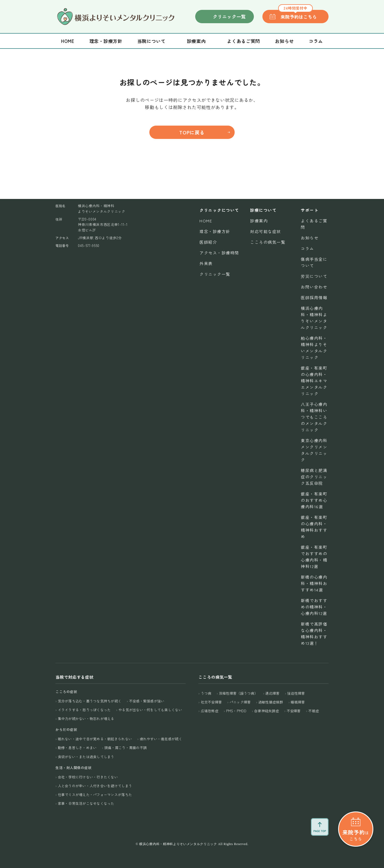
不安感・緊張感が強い (147, 701)
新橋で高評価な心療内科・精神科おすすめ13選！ (314, 633)
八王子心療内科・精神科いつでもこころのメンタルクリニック (314, 417)
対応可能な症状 (266, 231)
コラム (316, 41)
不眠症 (314, 711)
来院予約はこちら (297, 15)
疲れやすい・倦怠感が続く (161, 739)
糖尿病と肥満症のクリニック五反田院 (314, 477)
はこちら (356, 826)
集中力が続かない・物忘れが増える (86, 719)
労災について (314, 276)
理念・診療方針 (106, 41)
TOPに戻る (192, 132)
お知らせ (284, 41)
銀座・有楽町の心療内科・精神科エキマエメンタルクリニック (314, 381)
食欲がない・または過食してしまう (86, 757)
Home (68, 41)
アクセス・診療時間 (219, 253)
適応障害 (272, 693)
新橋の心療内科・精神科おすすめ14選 (314, 583)
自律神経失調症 (267, 711)
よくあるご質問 (243, 41)
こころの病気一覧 (268, 242)
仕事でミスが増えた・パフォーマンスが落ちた (95, 795)
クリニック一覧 (229, 16)
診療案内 (259, 221)
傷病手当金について (314, 262)
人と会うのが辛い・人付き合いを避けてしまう (95, 786)
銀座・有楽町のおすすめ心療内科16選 (314, 500)
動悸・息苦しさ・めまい (77, 748)
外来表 (206, 263)
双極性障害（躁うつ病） (238, 693)
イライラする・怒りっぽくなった (84, 710)
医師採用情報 (314, 297)
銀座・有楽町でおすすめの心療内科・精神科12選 (314, 557)
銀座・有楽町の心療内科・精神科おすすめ (314, 527)
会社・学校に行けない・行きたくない (88, 777)
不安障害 (294, 711)
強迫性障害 (296, 693)
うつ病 (206, 693)
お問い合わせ (314, 287)
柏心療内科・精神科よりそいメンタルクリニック (314, 348)
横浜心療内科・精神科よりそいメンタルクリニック (314, 318)
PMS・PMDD (236, 711)
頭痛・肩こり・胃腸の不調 (125, 748)
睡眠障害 (298, 702)
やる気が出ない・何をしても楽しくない (150, 710)
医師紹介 (208, 242)
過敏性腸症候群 (271, 702)
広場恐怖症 (210, 711)
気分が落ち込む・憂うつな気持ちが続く (90, 701)
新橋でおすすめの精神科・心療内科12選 (314, 607)
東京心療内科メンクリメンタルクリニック (314, 450)
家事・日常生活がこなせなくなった (86, 803)
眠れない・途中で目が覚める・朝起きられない (95, 739)
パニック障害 (240, 702)
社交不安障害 (211, 702)
